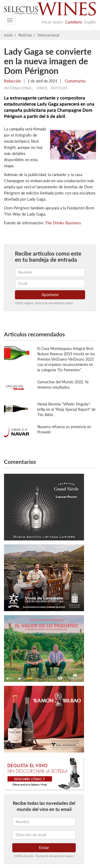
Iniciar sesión (52, 22)
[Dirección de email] (44, 835)
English (90, 22)
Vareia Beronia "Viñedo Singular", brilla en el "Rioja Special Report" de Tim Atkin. (66, 409)
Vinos (42, 88)
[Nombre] (44, 822)
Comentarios (75, 81)
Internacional (48, 35)
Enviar (44, 848)
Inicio (8, 35)
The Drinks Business (63, 223)
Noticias (25, 35)
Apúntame (50, 295)
